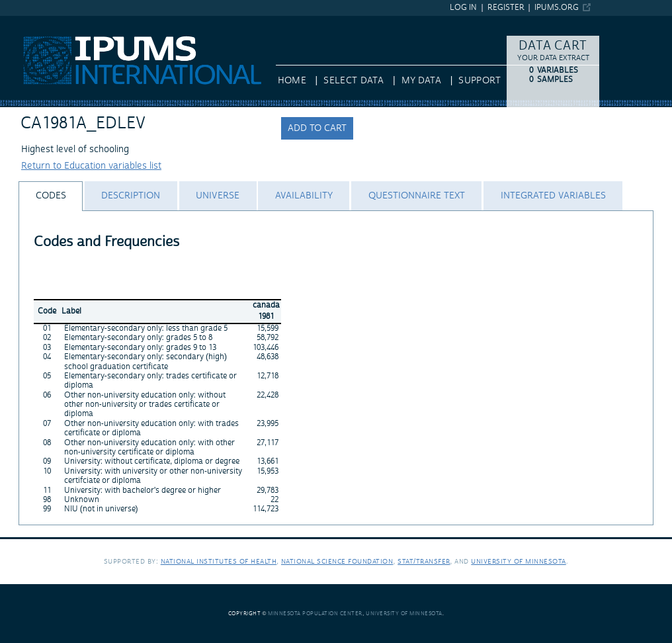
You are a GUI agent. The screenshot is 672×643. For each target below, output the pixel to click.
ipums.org (557, 8)
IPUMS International (43, 22)
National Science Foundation (337, 561)
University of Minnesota (519, 561)
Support (479, 81)
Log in (463, 8)
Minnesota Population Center (315, 614)
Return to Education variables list (91, 166)
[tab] (51, 196)
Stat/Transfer (424, 561)
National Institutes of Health (219, 561)
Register (506, 8)
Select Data (354, 81)
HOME (292, 81)
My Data (421, 81)
